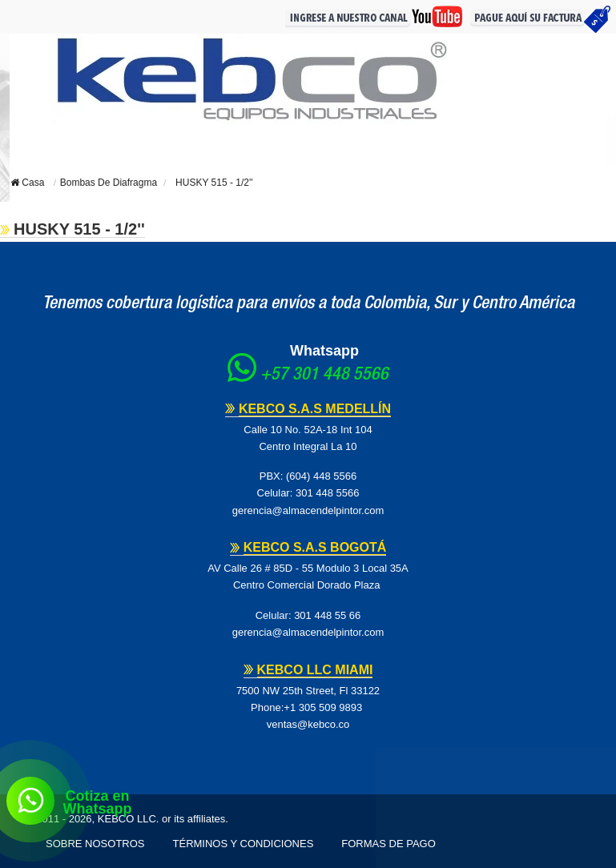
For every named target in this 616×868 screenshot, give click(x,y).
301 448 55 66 (327, 615)
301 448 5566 (328, 493)
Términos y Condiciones (244, 844)
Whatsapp (324, 351)
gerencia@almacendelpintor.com (308, 510)
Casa (27, 183)
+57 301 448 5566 (324, 376)
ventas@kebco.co (308, 724)
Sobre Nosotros (95, 844)
